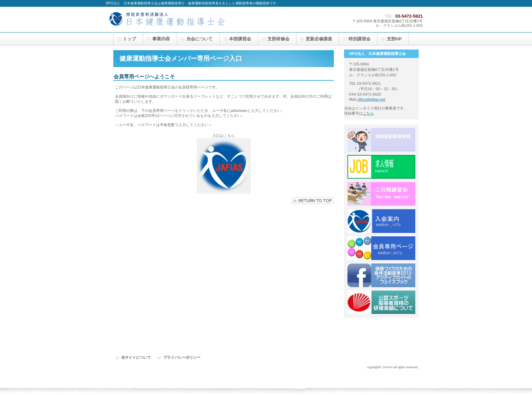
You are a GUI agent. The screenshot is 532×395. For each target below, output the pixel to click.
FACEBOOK (381, 275)
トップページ (174, 19)
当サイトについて (136, 357)
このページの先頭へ (313, 201)
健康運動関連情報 (381, 140)
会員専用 (381, 248)
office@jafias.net (371, 99)
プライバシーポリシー (182, 357)
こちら (368, 113)
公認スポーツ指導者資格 (381, 302)
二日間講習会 (381, 194)
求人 (381, 167)
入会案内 (381, 221)
